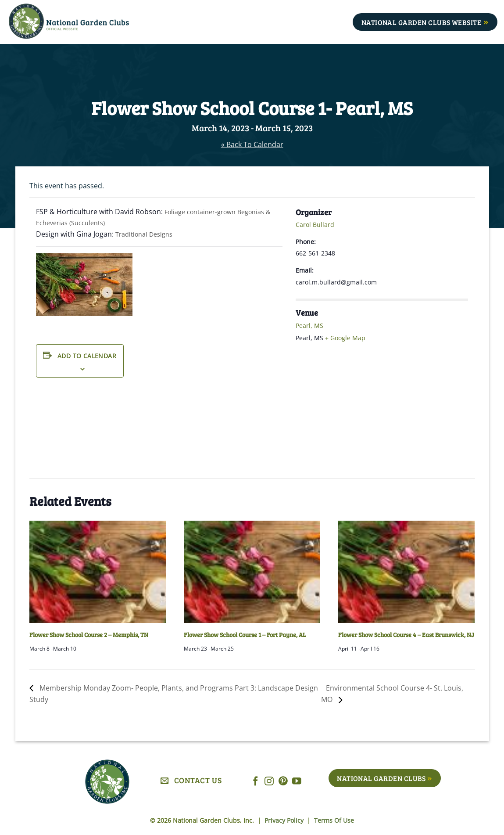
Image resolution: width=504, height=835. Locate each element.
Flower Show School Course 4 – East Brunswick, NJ (406, 635)
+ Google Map (345, 338)
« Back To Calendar (252, 144)
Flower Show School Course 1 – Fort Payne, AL (245, 635)
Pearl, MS (309, 326)
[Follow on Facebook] (256, 782)
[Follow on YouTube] (297, 782)
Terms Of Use (334, 820)
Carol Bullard (315, 225)
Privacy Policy (285, 820)
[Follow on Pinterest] (283, 782)
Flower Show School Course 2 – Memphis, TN (89, 635)
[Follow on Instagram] (269, 782)
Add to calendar (87, 356)
